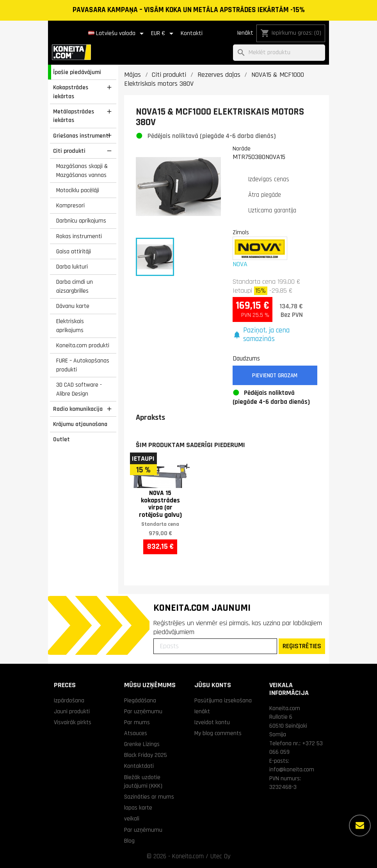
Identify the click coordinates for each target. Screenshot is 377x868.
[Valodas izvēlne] (117, 34)
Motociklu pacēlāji (78, 190)
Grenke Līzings (142, 744)
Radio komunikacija (78, 409)
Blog (129, 841)
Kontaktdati (139, 766)
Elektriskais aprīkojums (70, 326)
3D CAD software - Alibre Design (79, 389)
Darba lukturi (72, 267)
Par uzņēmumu (143, 711)
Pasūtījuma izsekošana (223, 700)
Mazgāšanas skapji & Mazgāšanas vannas (82, 171)
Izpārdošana (69, 700)
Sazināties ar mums (149, 797)
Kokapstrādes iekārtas (71, 92)
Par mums (137, 722)
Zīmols (241, 232)
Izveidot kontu (212, 722)
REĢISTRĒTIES (302, 646)
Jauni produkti (72, 711)
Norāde (242, 148)
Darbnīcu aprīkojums (81, 221)
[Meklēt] (279, 53)
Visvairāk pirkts (73, 722)
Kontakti (192, 33)
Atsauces (136, 733)
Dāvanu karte (73, 306)
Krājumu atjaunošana (80, 424)
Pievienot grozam (275, 376)
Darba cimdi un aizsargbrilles (75, 286)
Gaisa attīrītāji (74, 251)
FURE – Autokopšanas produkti (83, 365)
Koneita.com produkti (83, 345)
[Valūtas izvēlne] (164, 34)
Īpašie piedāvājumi (77, 72)
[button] (275, 335)
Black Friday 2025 (146, 755)
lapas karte (138, 808)
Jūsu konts (213, 685)
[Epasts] (215, 646)
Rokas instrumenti (79, 236)
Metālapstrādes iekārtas (74, 116)
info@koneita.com (292, 769)
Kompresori (70, 205)
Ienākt (245, 33)
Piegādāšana (140, 700)
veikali (132, 819)
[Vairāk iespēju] (360, 826)
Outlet (61, 439)
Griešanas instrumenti (82, 136)
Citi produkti (69, 151)
